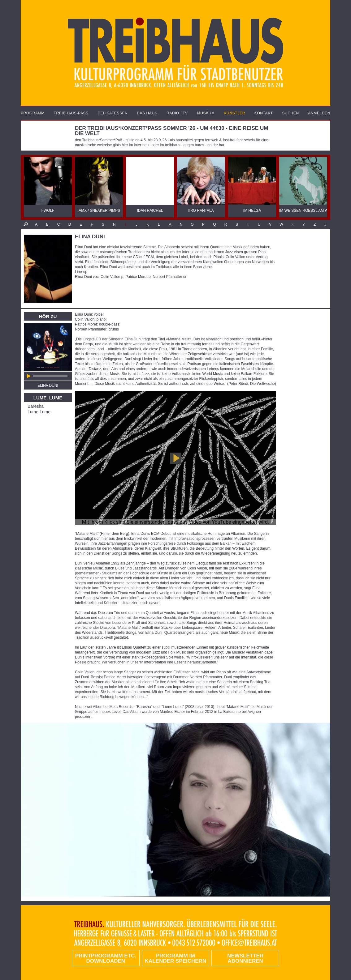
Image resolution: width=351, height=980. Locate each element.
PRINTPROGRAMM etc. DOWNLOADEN (106, 958)
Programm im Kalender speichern (175, 958)
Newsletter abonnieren (245, 958)
